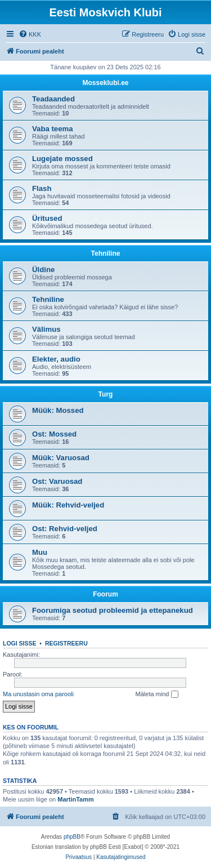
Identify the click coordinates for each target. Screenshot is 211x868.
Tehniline (106, 253)
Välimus (46, 329)
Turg (106, 394)
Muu (40, 552)
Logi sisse (20, 643)
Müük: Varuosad (61, 458)
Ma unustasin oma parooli (38, 694)
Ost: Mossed (54, 434)
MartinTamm (76, 799)
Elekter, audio (56, 359)
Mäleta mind (157, 695)
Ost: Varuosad (57, 481)
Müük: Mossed (58, 410)
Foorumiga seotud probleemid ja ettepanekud (113, 610)
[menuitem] (30, 34)
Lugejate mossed (62, 159)
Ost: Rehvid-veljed (65, 529)
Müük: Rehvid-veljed (68, 505)
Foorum (105, 594)
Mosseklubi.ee (105, 83)
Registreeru (66, 643)
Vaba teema (53, 129)
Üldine (43, 270)
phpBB (72, 837)
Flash (42, 188)
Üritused (47, 218)
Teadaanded (53, 99)
